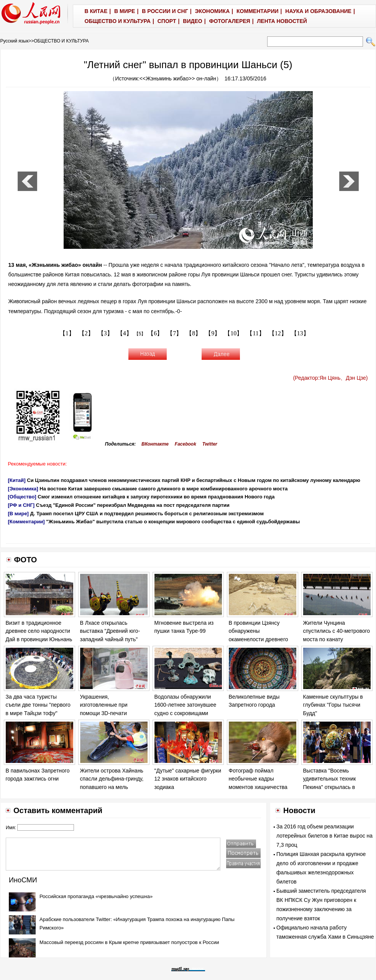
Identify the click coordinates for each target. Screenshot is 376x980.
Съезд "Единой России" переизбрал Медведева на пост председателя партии (133, 505)
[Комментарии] (26, 522)
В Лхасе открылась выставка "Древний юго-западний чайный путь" (110, 631)
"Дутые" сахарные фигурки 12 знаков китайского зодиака (188, 779)
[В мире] (18, 514)
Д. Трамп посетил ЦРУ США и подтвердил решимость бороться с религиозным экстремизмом (147, 514)
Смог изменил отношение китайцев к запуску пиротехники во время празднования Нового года (156, 497)
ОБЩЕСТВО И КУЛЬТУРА (61, 41)
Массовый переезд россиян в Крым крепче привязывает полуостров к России (129, 942)
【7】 (174, 333)
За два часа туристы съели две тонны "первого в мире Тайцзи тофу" (38, 705)
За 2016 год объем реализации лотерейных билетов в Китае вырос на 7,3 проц (324, 836)
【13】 (300, 333)
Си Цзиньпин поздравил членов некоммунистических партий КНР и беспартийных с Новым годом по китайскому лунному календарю (194, 480)
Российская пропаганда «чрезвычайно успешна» (96, 896)
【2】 (86, 333)
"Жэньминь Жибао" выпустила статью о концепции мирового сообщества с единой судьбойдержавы (173, 522)
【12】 (278, 333)
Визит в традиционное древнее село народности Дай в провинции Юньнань (39, 631)
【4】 (125, 333)
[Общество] (22, 497)
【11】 (255, 333)
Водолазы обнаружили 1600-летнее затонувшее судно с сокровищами (186, 705)
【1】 (67, 333)
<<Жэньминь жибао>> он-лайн (178, 78)
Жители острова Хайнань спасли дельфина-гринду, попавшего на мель (112, 779)
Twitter (210, 444)
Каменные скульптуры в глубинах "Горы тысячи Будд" (333, 705)
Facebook (186, 444)
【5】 (140, 334)
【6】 (155, 333)
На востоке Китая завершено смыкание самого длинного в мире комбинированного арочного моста (163, 489)
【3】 (105, 333)
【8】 (194, 333)
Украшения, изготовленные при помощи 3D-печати (104, 705)
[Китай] (17, 480)
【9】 (213, 333)
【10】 (233, 333)
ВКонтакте (155, 444)
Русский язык (15, 41)
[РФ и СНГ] (21, 505)
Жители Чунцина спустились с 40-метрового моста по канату (337, 631)
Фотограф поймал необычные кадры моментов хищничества (258, 779)
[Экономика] (23, 489)
